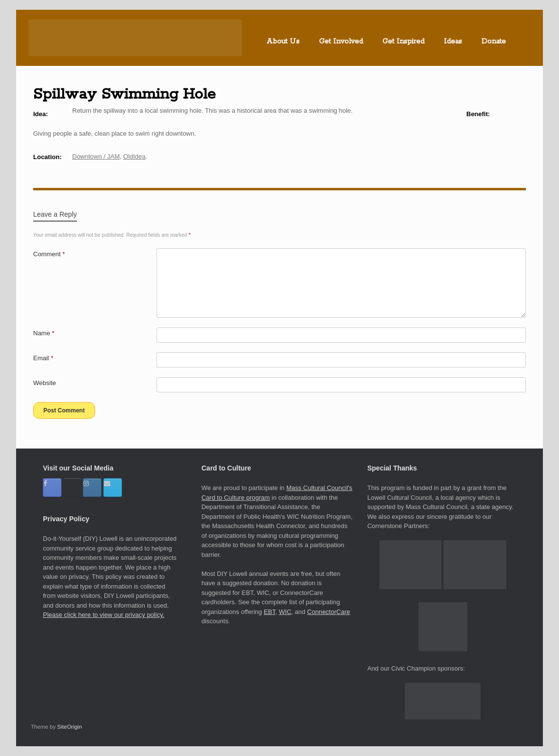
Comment (49, 254)
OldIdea (135, 156)
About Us (283, 41)
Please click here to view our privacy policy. (104, 615)
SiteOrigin (70, 727)
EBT (270, 612)
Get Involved (341, 41)
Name (44, 333)
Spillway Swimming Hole (124, 94)
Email (43, 358)
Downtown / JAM (96, 156)
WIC (285, 612)
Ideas (453, 41)
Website (45, 383)
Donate (494, 41)
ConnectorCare (329, 612)
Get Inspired (403, 41)
